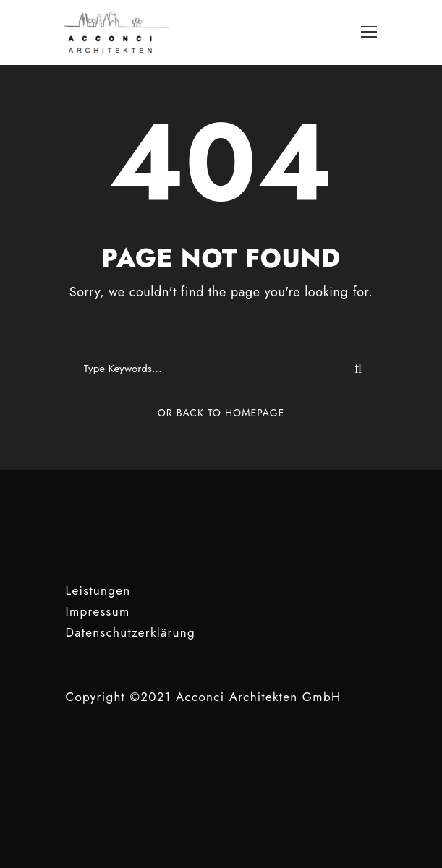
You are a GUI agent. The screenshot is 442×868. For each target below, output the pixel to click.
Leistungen (98, 590)
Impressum (98, 611)
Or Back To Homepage (221, 413)
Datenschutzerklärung (131, 632)
